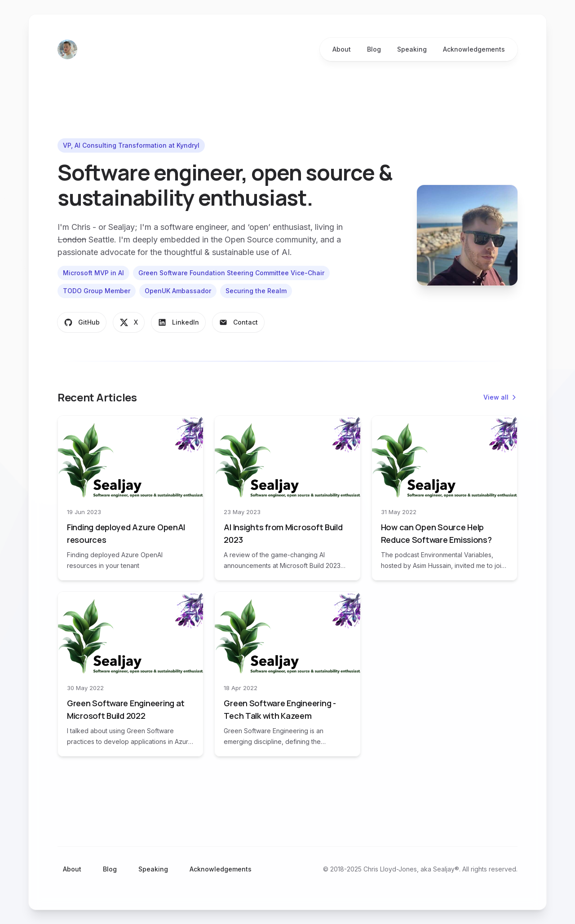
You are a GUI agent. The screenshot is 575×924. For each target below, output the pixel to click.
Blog (110, 869)
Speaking (153, 869)
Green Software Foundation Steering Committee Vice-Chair (231, 273)
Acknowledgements (221, 869)
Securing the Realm (256, 291)
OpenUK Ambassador (178, 291)
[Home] (67, 49)
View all (500, 397)
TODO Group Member (97, 291)
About (72, 869)
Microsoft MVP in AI (93, 273)
